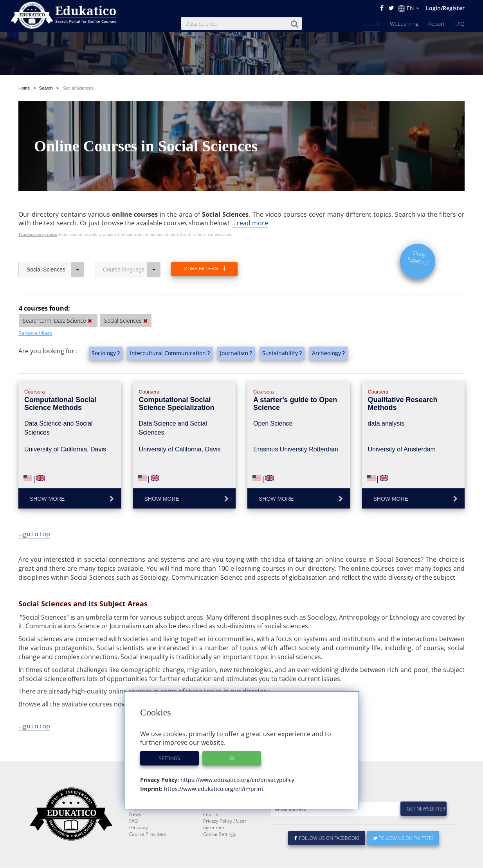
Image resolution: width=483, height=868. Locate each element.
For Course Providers (226, 826)
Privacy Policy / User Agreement (225, 843)
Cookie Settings (220, 853)
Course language (132, 270)
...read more (250, 223)
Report (436, 24)
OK (232, 758)
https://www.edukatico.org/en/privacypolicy (237, 780)
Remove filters (35, 333)
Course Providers (148, 853)
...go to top (34, 534)
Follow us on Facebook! (327, 857)
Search (372, 24)
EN (409, 8)
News (135, 833)
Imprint (211, 833)
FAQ (460, 24)
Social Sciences (55, 270)
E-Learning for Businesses (231, 820)
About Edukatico (220, 813)
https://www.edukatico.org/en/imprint (213, 789)
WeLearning (404, 24)
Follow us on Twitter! (403, 857)
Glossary (139, 846)
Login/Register (445, 8)
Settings (169, 758)
